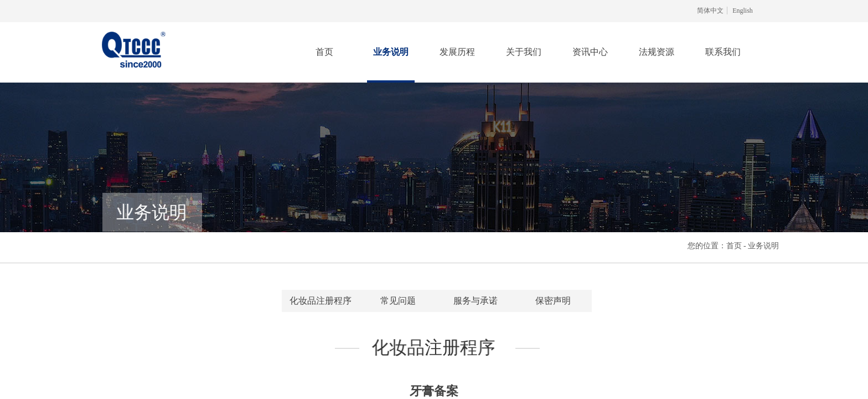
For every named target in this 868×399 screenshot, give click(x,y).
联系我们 (723, 52)
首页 (324, 52)
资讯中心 (590, 52)
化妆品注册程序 (321, 301)
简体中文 (710, 11)
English (743, 11)
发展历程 (457, 52)
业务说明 (391, 52)
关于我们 (524, 52)
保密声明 (553, 301)
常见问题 (398, 301)
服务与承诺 (476, 301)
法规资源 (657, 52)
